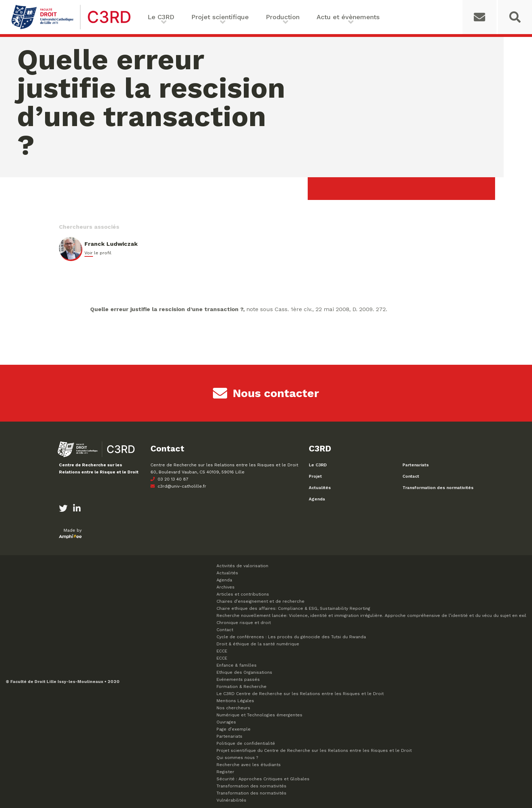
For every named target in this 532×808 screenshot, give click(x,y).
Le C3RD (161, 17)
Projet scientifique (220, 17)
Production (283, 17)
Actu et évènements (348, 17)
